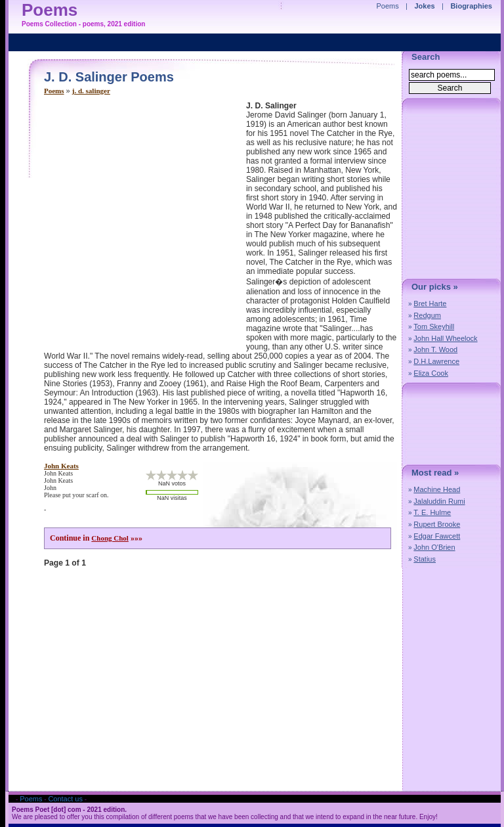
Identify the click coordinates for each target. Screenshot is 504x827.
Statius (425, 559)
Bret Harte (430, 303)
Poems (54, 91)
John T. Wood (435, 349)
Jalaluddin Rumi (439, 501)
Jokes (425, 6)
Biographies (471, 6)
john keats (61, 466)
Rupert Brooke (437, 524)
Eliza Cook (431, 373)
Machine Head (437, 489)
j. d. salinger (91, 91)
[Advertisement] (123, 224)
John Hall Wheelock (445, 338)
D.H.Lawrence (436, 361)
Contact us (65, 799)
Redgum (427, 315)
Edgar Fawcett (437, 536)
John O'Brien (434, 547)
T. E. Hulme (432, 512)
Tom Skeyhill (434, 326)
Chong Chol (110, 538)
